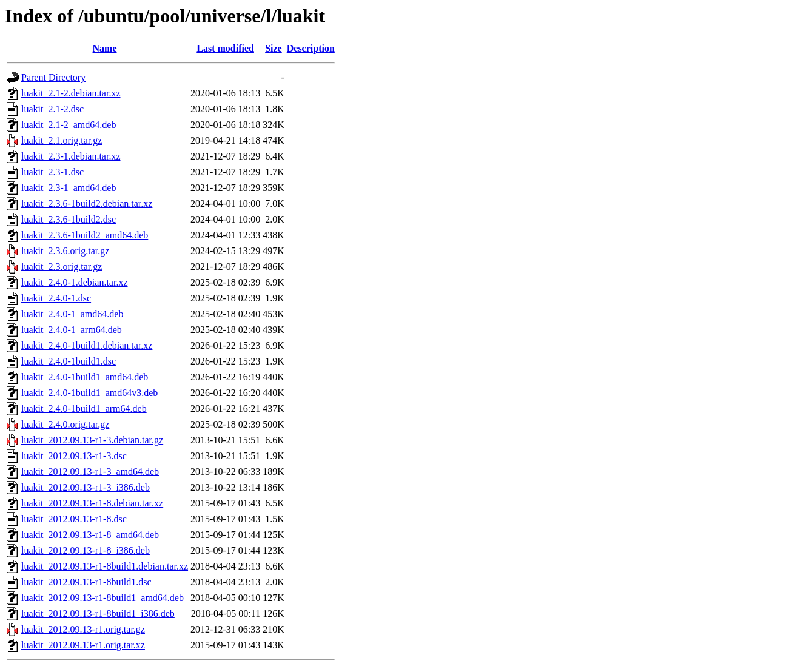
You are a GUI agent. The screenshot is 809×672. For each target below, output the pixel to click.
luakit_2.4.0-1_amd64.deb (72, 314)
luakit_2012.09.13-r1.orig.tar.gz (83, 629)
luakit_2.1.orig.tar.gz (62, 140)
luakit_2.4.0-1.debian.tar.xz (75, 282)
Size (274, 48)
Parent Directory (53, 77)
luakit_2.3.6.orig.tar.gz (65, 251)
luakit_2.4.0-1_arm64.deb (72, 330)
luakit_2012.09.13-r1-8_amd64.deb (90, 535)
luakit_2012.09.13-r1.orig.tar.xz (83, 645)
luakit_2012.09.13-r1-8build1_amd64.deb (102, 598)
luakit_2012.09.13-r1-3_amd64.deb (90, 472)
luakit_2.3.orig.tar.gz (62, 267)
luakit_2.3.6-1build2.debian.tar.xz (87, 203)
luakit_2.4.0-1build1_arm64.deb (84, 408)
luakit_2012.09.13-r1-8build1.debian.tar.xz (105, 566)
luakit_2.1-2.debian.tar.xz (71, 93)
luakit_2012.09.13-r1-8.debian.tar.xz (92, 503)
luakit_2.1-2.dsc (52, 109)
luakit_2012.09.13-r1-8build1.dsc (86, 582)
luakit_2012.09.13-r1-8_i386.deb (86, 550)
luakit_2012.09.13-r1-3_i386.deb (86, 487)
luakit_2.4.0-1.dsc (56, 298)
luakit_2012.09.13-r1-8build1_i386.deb (98, 613)
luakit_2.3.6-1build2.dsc (69, 219)
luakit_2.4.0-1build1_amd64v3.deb (89, 393)
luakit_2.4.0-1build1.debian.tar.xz (87, 345)
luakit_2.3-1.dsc (52, 172)
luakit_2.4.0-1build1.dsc (69, 361)
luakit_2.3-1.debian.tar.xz (71, 156)
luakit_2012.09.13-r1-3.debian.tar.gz (92, 440)
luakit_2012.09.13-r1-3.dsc (74, 456)
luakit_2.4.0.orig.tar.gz (65, 424)
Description (311, 48)
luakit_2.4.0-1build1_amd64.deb (85, 377)
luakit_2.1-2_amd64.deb (69, 125)
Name (105, 48)
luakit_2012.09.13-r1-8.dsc (74, 519)
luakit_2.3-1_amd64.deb (69, 188)
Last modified (225, 48)
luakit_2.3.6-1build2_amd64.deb (85, 235)
